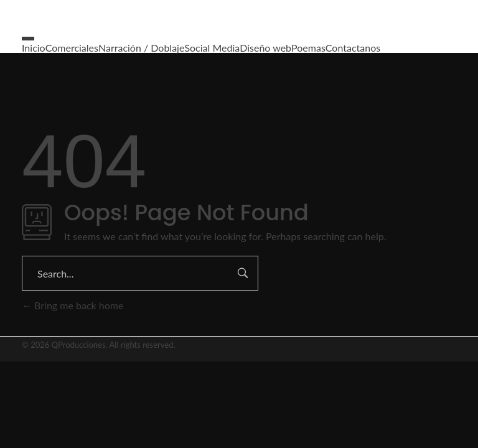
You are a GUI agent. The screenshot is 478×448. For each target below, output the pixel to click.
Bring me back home (73, 305)
